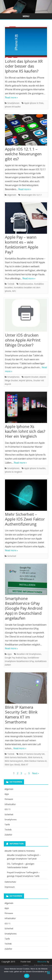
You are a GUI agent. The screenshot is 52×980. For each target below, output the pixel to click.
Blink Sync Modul (12, 765)
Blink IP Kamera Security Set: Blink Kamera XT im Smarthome (21, 715)
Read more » (11, 97)
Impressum (10, 887)
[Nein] (49, 973)
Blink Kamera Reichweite (16, 757)
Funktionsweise (26, 284)
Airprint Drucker (31, 377)
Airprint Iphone (26, 380)
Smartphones (13, 103)
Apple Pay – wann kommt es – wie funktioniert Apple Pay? (22, 244)
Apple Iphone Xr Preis (34, 103)
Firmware (9, 799)
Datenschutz (10, 882)
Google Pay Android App (16, 658)
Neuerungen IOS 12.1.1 (31, 195)
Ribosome (42, 962)
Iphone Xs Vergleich (13, 472)
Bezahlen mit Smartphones (29, 654)
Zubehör (8, 835)
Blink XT (25, 765)
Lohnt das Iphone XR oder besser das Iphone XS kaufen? (24, 66)
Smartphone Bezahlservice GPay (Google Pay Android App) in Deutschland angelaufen (24, 608)
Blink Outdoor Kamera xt (35, 761)
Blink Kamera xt (35, 757)
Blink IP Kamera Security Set (32, 754)
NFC (14, 291)
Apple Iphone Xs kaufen (35, 468)
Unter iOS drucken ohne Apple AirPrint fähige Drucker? (23, 340)
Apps (10, 654)
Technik (11, 284)
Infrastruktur (10, 804)
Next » (35, 773)
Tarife (7, 824)
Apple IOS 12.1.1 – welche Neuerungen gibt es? (23, 154)
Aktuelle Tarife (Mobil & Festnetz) (20, 851)
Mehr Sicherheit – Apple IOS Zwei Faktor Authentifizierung (25, 519)
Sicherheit (12, 556)
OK (27, 976)
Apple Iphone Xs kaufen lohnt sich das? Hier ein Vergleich (25, 431)
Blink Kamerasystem (14, 761)
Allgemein (12, 195)
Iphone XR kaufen (13, 107)
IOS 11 (8, 809)
